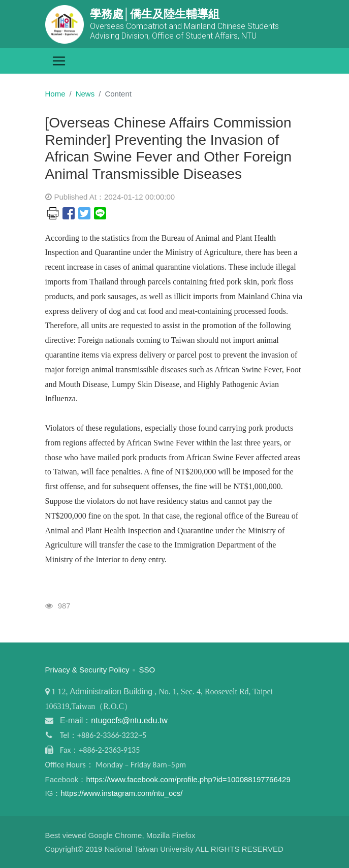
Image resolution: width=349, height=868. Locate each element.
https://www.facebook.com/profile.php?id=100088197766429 (188, 779)
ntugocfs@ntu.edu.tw (129, 720)
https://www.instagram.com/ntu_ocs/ (121, 793)
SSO (147, 670)
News (85, 94)
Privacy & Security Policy (87, 670)
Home (55, 94)
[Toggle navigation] (59, 61)
